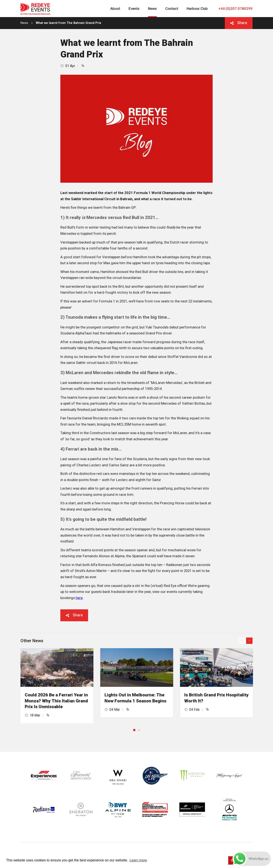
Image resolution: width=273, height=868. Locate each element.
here (79, 598)
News (24, 23)
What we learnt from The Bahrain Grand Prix (68, 23)
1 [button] (134, 730)
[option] (57, 686)
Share (242, 23)
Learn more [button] (138, 860)
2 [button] (139, 730)
